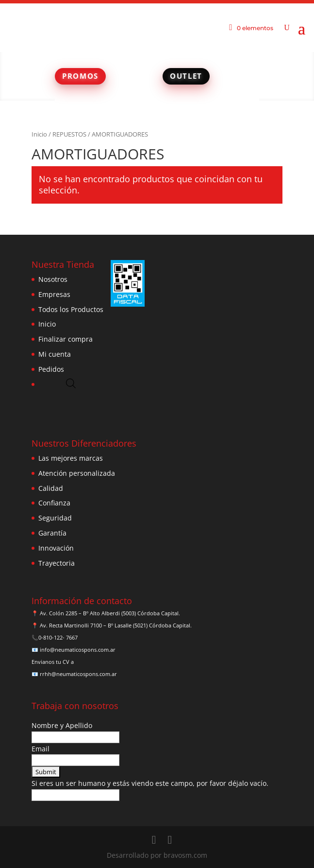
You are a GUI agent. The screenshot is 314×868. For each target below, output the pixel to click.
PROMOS (80, 76)
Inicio (39, 134)
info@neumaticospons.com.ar (78, 650)
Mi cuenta (55, 354)
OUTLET (186, 76)
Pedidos (51, 369)
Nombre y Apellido (62, 725)
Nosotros (53, 279)
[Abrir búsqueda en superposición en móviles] (71, 383)
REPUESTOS (69, 134)
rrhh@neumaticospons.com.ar (78, 674)
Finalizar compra (66, 339)
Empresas (54, 294)
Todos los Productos (71, 309)
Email (41, 749)
